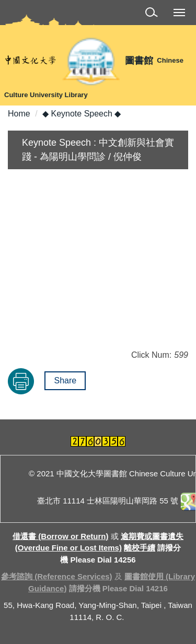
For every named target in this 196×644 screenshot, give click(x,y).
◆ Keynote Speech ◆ (82, 114)
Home (19, 114)
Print (21, 381)
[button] (153, 14)
